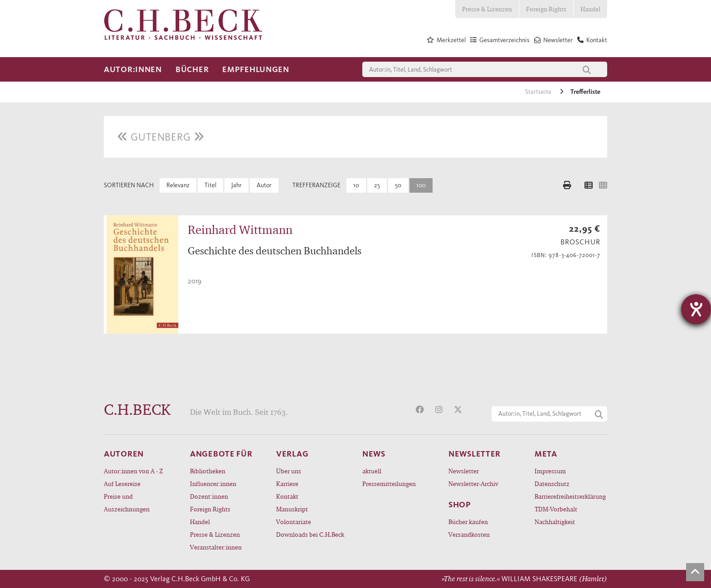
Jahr (236, 185)
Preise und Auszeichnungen (127, 503)
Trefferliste (585, 92)
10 (356, 185)
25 (377, 185)
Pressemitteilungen (389, 484)
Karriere (287, 484)
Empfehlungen (256, 69)
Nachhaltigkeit (555, 522)
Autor (264, 185)
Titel (210, 185)
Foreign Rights (546, 9)
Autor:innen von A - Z (133, 471)
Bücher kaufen (468, 522)
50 (398, 185)
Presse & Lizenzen (487, 9)
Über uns (289, 471)
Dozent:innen (209, 496)
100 (421, 185)
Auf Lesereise (122, 484)
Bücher (192, 69)
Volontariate (294, 522)
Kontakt (287, 496)
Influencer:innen (213, 484)
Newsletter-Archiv (473, 484)
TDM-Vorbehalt (556, 509)
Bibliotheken (208, 471)
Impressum (550, 471)
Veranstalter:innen (216, 547)
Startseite (539, 92)
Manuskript (292, 509)
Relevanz (178, 185)
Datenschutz (552, 484)
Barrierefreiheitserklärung (570, 496)
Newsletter (464, 471)
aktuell (372, 471)
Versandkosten (469, 534)
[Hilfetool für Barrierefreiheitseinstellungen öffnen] (696, 309)
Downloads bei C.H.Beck (310, 534)
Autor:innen (133, 69)
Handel (590, 9)
